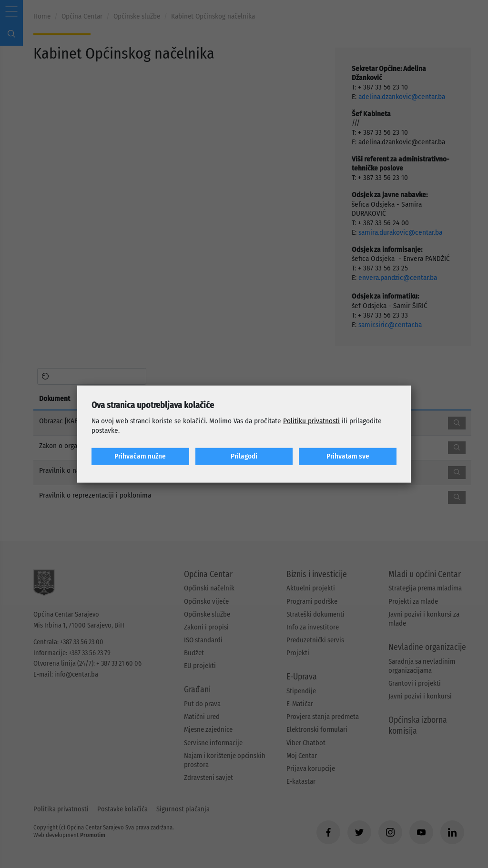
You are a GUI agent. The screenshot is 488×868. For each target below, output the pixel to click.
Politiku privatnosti (311, 421)
